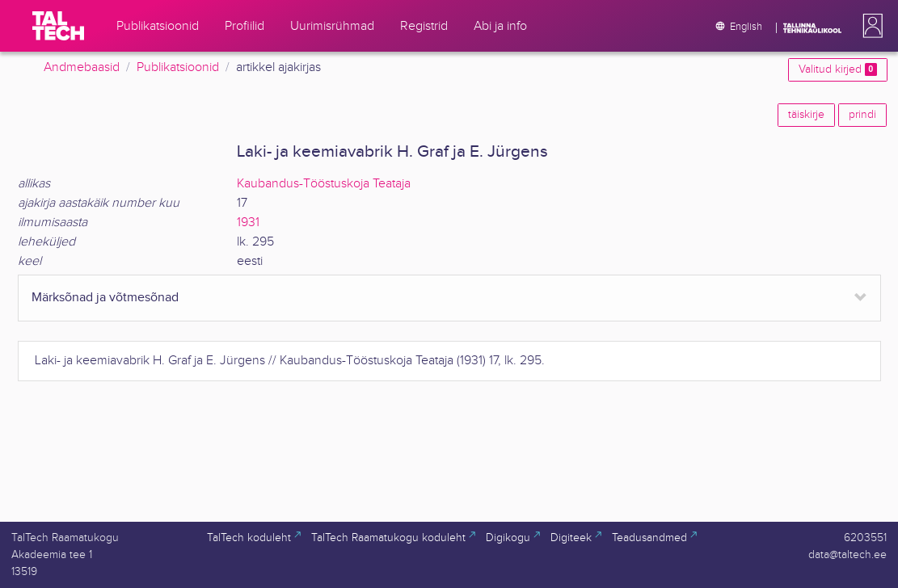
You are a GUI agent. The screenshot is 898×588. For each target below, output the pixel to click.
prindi (862, 115)
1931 (248, 223)
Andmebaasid (82, 67)
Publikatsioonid (178, 67)
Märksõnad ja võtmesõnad (105, 298)
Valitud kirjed (837, 69)
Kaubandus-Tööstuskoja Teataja (324, 184)
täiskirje (806, 115)
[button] (870, 26)
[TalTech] (58, 26)
